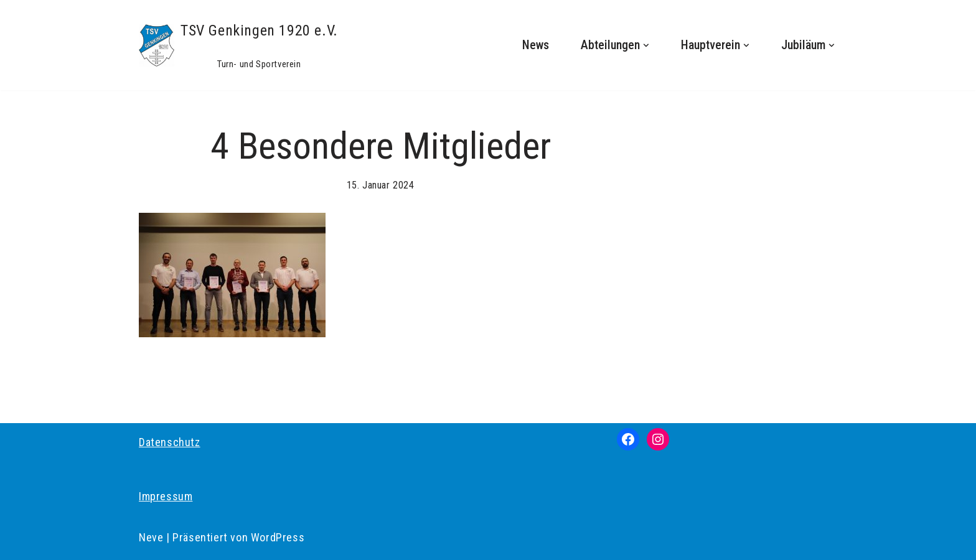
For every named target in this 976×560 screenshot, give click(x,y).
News (536, 45)
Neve (151, 537)
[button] (646, 45)
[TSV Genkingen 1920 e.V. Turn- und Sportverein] (238, 45)
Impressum (166, 496)
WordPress (278, 537)
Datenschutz (170, 442)
